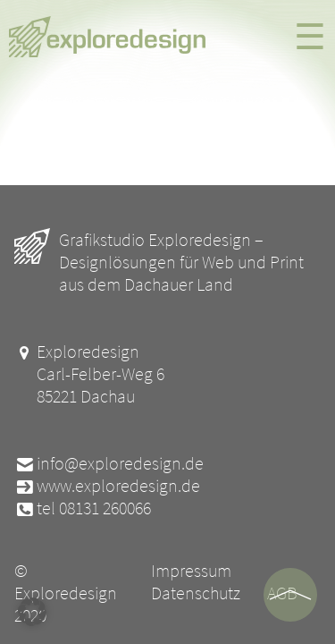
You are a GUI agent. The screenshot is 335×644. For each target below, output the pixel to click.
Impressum (191, 570)
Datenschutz (196, 593)
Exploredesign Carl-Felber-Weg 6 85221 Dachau (89, 373)
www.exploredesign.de (107, 485)
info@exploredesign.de (109, 463)
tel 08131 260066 (83, 508)
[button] (32, 612)
